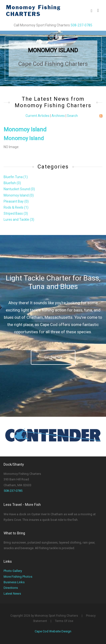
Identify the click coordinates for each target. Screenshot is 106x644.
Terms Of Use (64, 621)
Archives (58, 116)
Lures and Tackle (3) (19, 220)
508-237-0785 (81, 25)
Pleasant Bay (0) (16, 201)
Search (72, 116)
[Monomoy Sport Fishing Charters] (33, 10)
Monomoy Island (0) (19, 195)
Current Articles (37, 116)
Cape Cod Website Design (53, 631)
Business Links (14, 582)
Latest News (12, 594)
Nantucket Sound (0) (19, 189)
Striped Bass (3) (16, 213)
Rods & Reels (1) (16, 207)
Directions (11, 588)
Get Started (53, 357)
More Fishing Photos (18, 577)
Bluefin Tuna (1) (16, 177)
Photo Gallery (13, 571)
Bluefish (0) (12, 183)
